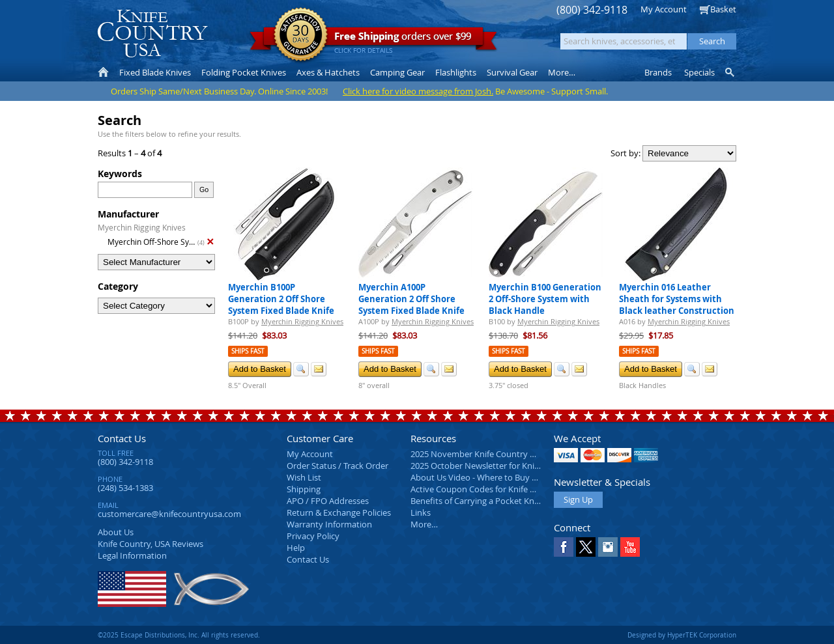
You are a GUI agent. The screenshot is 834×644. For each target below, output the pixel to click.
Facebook (564, 547)
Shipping (304, 489)
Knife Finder (731, 72)
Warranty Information (329, 524)
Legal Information (132, 555)
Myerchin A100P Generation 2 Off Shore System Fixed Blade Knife (411, 299)
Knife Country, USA (152, 34)
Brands (658, 72)
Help (296, 548)
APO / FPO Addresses (328, 501)
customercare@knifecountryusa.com (169, 514)
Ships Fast (248, 351)
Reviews (151, 544)
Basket (723, 9)
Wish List (304, 477)
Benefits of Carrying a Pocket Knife (477, 501)
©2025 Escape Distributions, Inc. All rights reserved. (179, 635)
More (562, 72)
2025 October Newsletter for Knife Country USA (502, 466)
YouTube (630, 547)
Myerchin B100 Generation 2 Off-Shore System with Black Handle (545, 299)
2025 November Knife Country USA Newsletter (500, 454)
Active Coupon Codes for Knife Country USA (495, 489)
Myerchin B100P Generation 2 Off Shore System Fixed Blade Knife (281, 299)
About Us (116, 532)
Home (103, 72)
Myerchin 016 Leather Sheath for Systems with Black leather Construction (677, 299)
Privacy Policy (313, 536)
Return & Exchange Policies (339, 512)
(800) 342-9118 (592, 10)
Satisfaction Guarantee (301, 35)
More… (424, 524)
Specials (699, 72)
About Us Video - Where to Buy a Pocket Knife (498, 477)
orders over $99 (373, 39)
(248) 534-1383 (125, 488)
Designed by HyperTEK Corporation (682, 635)
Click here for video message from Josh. (418, 91)
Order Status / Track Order (338, 466)
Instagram (608, 547)
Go (204, 189)
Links (421, 512)
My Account (664, 9)
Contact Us (122, 438)
